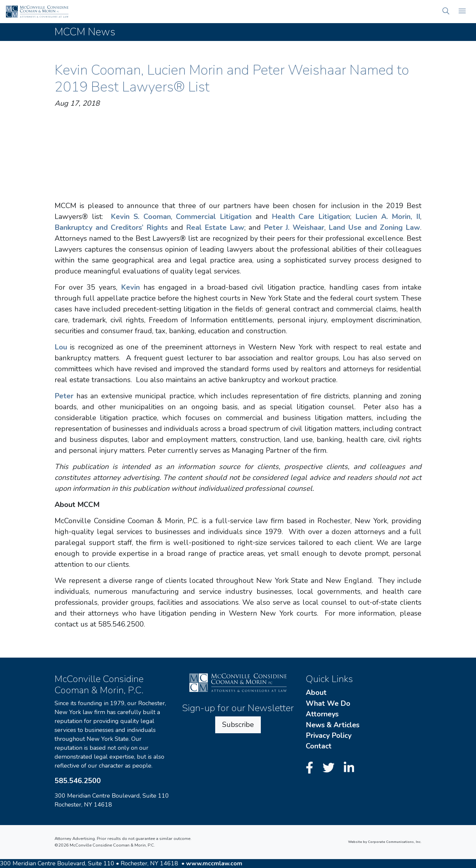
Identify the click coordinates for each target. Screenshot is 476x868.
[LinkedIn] (349, 768)
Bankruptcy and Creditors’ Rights (111, 228)
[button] (446, 12)
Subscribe (238, 725)
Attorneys (322, 714)
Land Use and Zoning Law (374, 228)
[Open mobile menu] (462, 12)
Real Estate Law (215, 228)
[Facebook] (311, 768)
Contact (319, 746)
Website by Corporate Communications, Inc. (385, 842)
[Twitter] (330, 768)
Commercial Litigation (214, 217)
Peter (64, 396)
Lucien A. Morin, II (388, 217)
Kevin (130, 287)
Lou (61, 347)
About (316, 693)
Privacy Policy (329, 736)
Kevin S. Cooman (141, 217)
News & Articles (333, 725)
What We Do (328, 704)
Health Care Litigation (311, 217)
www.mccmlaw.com (214, 863)
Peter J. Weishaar (294, 228)
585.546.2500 (78, 781)
